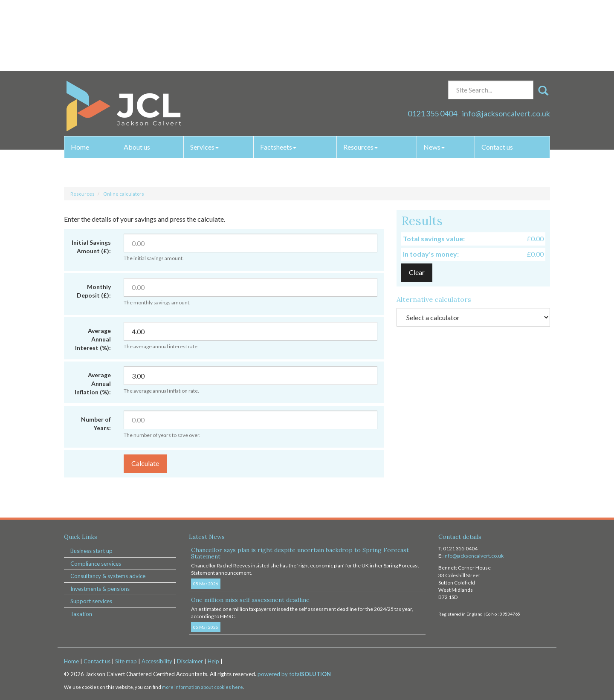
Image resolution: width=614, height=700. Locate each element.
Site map (126, 661)
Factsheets (278, 76)
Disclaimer (190, 661)
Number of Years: (96, 424)
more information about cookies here (203, 687)
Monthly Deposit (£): (94, 291)
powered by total (294, 674)
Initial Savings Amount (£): (91, 247)
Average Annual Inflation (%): (93, 383)
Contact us (497, 76)
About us (137, 76)
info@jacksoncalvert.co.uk (506, 42)
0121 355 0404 (432, 42)
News (434, 76)
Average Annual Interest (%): (93, 339)
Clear (417, 272)
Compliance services (96, 564)
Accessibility (157, 661)
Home (80, 76)
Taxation (81, 614)
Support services (91, 601)
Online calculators (124, 194)
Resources (361, 76)
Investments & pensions (100, 589)
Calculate (145, 463)
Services (204, 76)
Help (213, 661)
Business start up (91, 551)
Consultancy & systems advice (108, 576)
